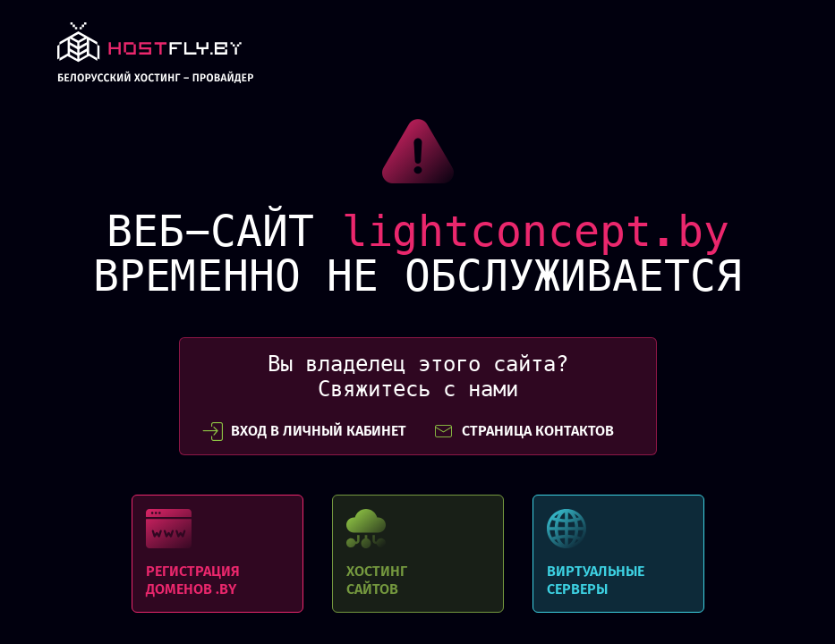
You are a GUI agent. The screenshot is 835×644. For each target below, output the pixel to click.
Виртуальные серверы (618, 554)
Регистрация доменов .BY (217, 554)
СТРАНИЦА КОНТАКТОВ (524, 431)
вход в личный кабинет (304, 431)
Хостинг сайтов (418, 554)
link (155, 58)
